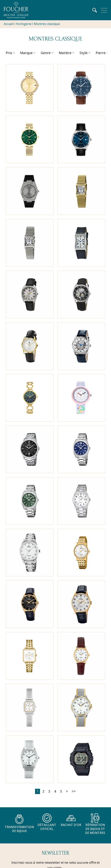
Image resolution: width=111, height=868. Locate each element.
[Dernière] (74, 791)
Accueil (9, 24)
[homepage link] (16, 10)
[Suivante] (67, 791)
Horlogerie (24, 24)
